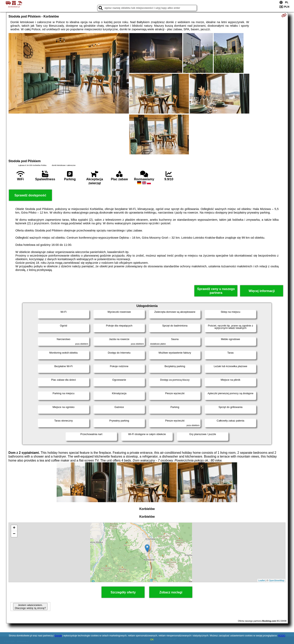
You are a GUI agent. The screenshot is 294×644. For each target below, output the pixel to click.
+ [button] (14, 528)
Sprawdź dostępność (30, 195)
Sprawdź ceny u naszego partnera (216, 291)
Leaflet (262, 580)
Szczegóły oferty (123, 592)
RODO (282, 636)
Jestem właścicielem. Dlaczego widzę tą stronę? (30, 607)
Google (58, 636)
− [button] (14, 534)
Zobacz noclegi (171, 592)
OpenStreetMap (277, 580)
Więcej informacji (262, 291)
